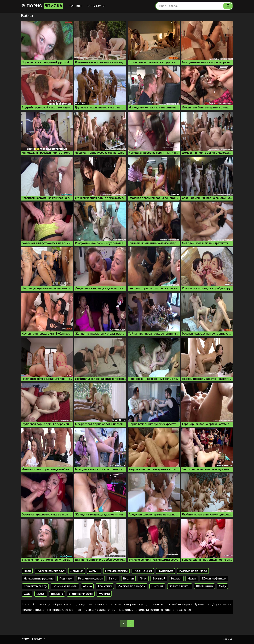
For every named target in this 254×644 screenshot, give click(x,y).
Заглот (113, 579)
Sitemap (228, 639)
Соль (27, 594)
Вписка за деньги (65, 586)
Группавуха (165, 571)
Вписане (57, 594)
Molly (222, 586)
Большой (159, 579)
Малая (192, 579)
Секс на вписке (33, 639)
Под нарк (66, 579)
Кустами (104, 594)
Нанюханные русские (39, 579)
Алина (87, 586)
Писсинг (157, 586)
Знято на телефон (81, 594)
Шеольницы (205, 586)
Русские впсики (116, 571)
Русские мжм (143, 571)
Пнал (143, 579)
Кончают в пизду (35, 586)
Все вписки (96, 6)
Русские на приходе (193, 571)
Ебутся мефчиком (214, 579)
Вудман (128, 579)
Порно (42, 6)
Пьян (27, 571)
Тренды (76, 6)
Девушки (77, 571)
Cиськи (94, 571)
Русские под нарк (90, 579)
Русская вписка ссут (50, 571)
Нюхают (176, 579)
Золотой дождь (180, 586)
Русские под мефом (132, 586)
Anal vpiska (105, 586)
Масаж (41, 594)
